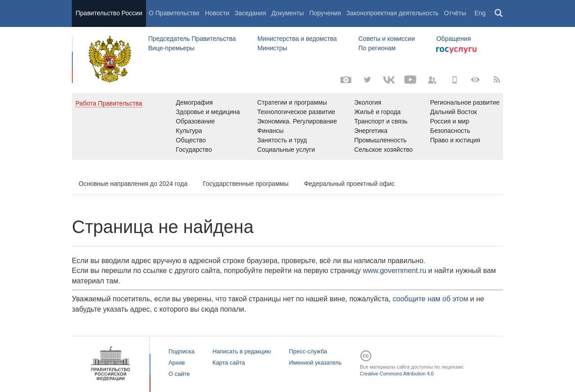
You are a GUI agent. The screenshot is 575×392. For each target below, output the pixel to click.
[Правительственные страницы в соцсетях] (432, 80)
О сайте (179, 374)
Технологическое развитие (296, 112)
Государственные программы (246, 184)
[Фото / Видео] (346, 80)
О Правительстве (174, 13)
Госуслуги (456, 50)
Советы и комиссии (387, 39)
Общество (191, 140)
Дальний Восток (453, 112)
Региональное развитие (465, 102)
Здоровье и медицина (208, 112)
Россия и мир (449, 121)
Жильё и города (378, 112)
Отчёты (455, 13)
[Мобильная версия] (454, 80)
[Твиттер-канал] (367, 80)
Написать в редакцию (242, 351)
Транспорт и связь (381, 121)
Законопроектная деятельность (392, 13)
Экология (368, 102)
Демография (195, 102)
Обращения (453, 39)
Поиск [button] (499, 13)
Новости (217, 13)
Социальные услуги (286, 150)
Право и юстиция (455, 140)
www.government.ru (394, 271)
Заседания (250, 13)
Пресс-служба (308, 351)
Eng (480, 13)
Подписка (181, 351)
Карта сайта (229, 363)
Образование (196, 121)
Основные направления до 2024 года (133, 184)
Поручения (325, 13)
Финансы (271, 131)
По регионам (377, 48)
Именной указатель (315, 363)
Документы (287, 13)
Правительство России (109, 13)
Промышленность (380, 140)
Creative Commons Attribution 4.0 (397, 374)
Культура (189, 131)
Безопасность (450, 131)
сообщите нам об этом (430, 299)
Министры (272, 48)
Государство (194, 150)
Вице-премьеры (171, 48)
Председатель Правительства (192, 39)
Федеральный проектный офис (349, 184)
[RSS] (497, 80)
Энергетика (371, 131)
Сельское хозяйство (384, 150)
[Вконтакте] (389, 80)
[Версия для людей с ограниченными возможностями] (475, 80)
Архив (177, 363)
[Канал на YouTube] (411, 80)
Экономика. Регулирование (297, 121)
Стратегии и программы (292, 102)
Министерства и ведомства (297, 39)
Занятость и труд (282, 140)
